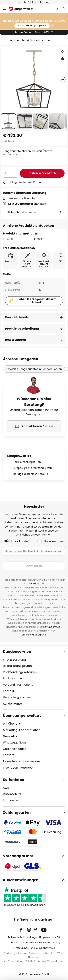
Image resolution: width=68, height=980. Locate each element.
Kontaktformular (52, 627)
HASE (32, 26)
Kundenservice (17, 652)
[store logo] (23, 9)
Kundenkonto (12, 704)
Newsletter (11, 736)
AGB (6, 788)
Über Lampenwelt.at (22, 716)
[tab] (34, 678)
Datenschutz (12, 794)
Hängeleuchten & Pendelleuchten (28, 40)
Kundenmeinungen (21, 880)
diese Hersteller (36, 584)
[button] (8, 121)
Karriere (9, 755)
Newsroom (32, 761)
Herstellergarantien (17, 697)
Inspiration (10, 768)
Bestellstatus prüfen (17, 666)
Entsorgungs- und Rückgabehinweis (35, 948)
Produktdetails (17, 317)
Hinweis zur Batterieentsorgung (43, 942)
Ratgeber (27, 768)
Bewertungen (16, 340)
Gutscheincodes (15, 749)
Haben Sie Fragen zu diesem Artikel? (37, 301)
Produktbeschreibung (22, 329)
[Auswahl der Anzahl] (11, 173)
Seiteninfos (13, 780)
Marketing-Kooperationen (22, 730)
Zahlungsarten (13, 678)
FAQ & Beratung (14, 660)
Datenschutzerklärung (34, 635)
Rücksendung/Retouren (20, 672)
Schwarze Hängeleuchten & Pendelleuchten (34, 369)
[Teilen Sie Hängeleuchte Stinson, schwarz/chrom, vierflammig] (63, 58)
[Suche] (57, 9)
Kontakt (9, 691)
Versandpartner (18, 856)
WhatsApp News (15, 742)
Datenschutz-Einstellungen (23, 937)
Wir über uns (12, 724)
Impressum (11, 800)
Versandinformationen (19, 685)
